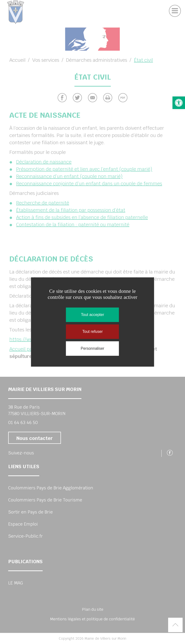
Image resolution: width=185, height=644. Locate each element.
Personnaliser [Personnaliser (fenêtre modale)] (92, 348)
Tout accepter (92, 315)
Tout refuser (92, 332)
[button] (179, 103)
